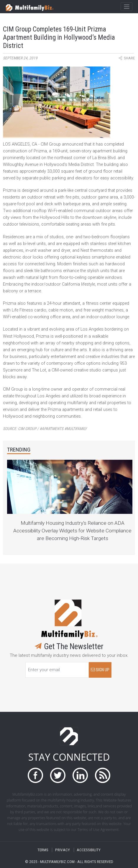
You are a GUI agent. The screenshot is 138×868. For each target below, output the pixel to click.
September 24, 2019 (20, 58)
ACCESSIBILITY (89, 850)
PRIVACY (63, 850)
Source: (45, 429)
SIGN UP (100, 670)
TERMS (43, 850)
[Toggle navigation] (126, 7)
